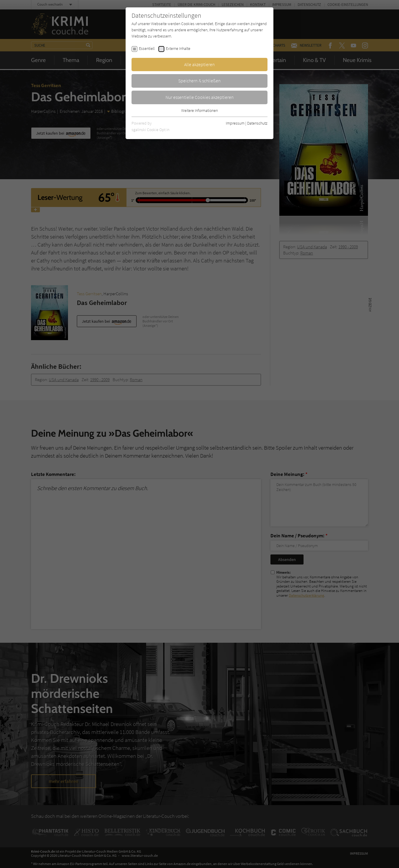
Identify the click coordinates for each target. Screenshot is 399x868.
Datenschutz (257, 123)
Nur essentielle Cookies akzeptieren (200, 97)
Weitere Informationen (199, 110)
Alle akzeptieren (199, 64)
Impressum (235, 123)
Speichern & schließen (199, 81)
